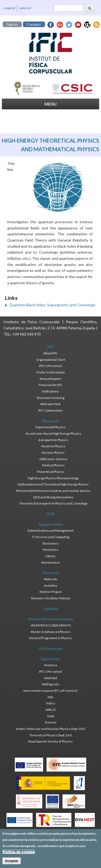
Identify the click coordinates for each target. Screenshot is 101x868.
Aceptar (12, 864)
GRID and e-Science (53, 459)
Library (50, 556)
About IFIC (50, 353)
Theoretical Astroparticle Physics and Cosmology (53, 503)
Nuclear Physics (53, 453)
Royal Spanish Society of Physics (50, 741)
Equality (50, 609)
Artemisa (51, 665)
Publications (50, 391)
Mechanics (51, 550)
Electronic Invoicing (51, 398)
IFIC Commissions (50, 410)
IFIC (51, 347)
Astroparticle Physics (53, 440)
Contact (34, 24)
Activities (51, 586)
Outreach (51, 573)
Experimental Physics (50, 427)
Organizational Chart (51, 360)
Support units (50, 524)
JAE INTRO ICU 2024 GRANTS (50, 625)
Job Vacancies (51, 648)
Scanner (51, 722)
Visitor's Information (51, 372)
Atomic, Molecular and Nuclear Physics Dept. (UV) (50, 729)
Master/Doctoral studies (51, 619)
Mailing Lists (50, 684)
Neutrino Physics (53, 446)
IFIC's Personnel (50, 366)
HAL (51, 697)
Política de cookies (19, 854)
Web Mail (51, 678)
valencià (25, 8)
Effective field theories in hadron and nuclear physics (53, 491)
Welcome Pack (50, 404)
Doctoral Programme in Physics (50, 638)
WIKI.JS (50, 710)
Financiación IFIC (51, 385)
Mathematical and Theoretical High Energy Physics (53, 484)
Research (50, 421)
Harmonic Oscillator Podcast (51, 598)
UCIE (51, 514)
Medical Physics (53, 465)
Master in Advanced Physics (51, 632)
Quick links (50, 659)
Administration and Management (50, 530)
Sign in (12, 24)
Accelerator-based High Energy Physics (53, 433)
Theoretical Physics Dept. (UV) (51, 735)
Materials (51, 579)
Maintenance (51, 562)
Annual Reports (50, 379)
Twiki (50, 716)
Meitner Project (51, 592)
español (9, 8)
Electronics (50, 543)
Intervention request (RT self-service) (50, 691)
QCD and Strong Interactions (53, 497)
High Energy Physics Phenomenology (53, 478)
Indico (51, 703)
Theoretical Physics (50, 472)
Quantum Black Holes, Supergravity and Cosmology (52, 305)
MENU (50, 104)
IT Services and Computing (51, 537)
